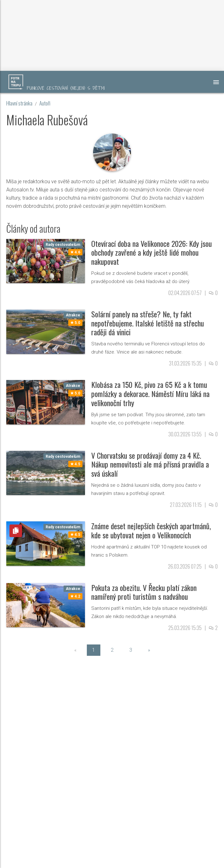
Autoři (45, 103)
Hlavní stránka (19, 103)
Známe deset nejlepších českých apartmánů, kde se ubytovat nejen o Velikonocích (151, 530)
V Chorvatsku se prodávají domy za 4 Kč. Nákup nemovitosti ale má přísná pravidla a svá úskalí (150, 464)
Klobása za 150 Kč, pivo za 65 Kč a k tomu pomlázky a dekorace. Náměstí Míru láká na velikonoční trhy (150, 394)
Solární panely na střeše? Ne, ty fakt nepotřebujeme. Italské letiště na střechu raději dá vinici (148, 323)
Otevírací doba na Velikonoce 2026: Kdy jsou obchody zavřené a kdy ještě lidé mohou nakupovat (151, 252)
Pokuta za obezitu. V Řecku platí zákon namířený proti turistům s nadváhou (144, 592)
